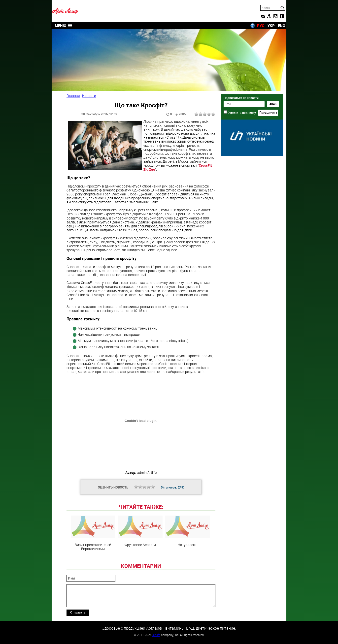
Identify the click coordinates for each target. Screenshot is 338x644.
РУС (261, 26)
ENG (282, 26)
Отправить (78, 612)
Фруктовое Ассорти (140, 531)
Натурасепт (187, 531)
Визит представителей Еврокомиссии (93, 533)
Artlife (156, 635)
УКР (271, 26)
